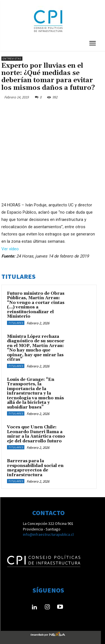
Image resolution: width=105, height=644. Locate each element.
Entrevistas (12, 59)
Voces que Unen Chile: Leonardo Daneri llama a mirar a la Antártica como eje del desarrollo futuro (36, 434)
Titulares (16, 323)
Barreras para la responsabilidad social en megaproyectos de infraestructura (35, 468)
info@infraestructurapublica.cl (48, 534)
